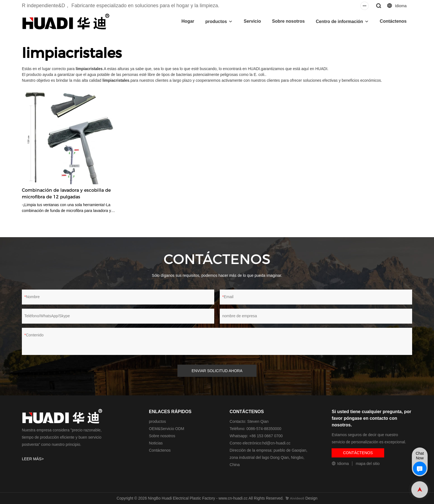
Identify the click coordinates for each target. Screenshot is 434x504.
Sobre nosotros (288, 21)
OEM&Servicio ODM (167, 429)
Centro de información (339, 21)
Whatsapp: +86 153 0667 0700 (256, 436)
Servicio (252, 21)
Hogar (188, 21)
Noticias (156, 443)
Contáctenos (393, 21)
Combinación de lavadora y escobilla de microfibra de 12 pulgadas (66, 194)
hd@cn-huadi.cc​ (276, 443)
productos (216, 21)
